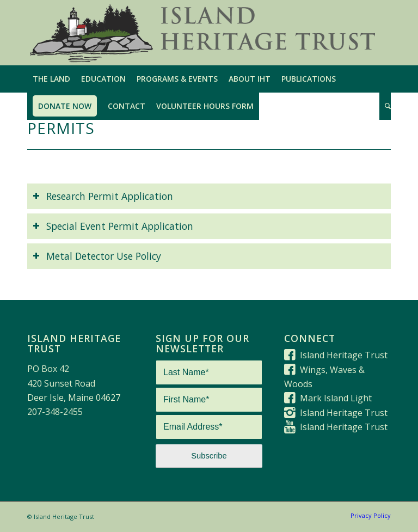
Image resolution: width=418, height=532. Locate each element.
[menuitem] (51, 79)
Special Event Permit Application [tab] (113, 226)
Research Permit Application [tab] (103, 196)
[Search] (385, 106)
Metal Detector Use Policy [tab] (97, 256)
